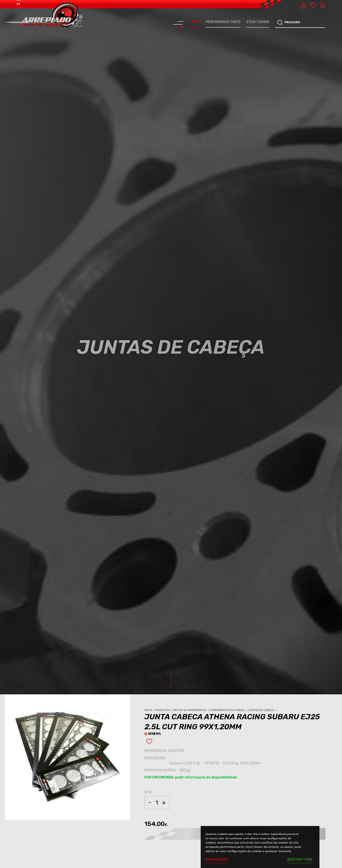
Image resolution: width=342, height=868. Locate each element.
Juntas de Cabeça (263, 710)
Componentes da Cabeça (229, 710)
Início (150, 710)
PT (19, 4)
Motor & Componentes (191, 710)
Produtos (164, 710)
